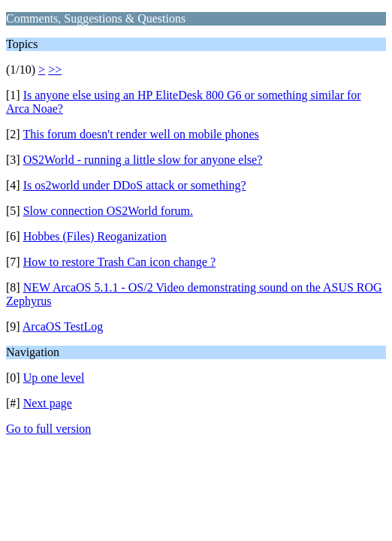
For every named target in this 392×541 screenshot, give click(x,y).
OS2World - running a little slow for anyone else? (143, 160)
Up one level (54, 378)
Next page (48, 403)
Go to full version (48, 429)
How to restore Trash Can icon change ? (119, 262)
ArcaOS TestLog (63, 326)
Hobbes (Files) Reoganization (95, 236)
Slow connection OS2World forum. (108, 211)
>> (55, 70)
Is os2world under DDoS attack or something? (135, 185)
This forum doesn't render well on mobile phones (140, 134)
